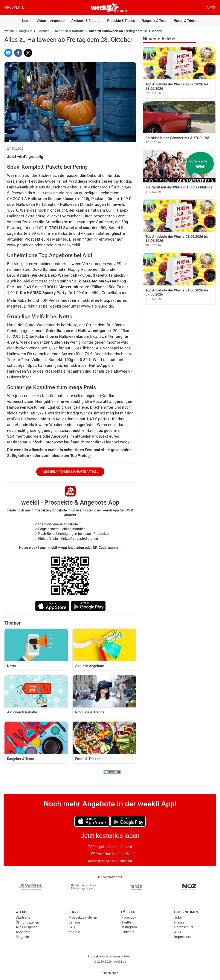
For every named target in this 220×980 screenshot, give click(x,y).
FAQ (72, 927)
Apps (211, 7)
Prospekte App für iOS (110, 854)
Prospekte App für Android (110, 847)
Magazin (123, 11)
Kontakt (74, 932)
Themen (43, 31)
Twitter (127, 922)
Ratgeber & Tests (155, 21)
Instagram (129, 927)
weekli (9, 31)
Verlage (74, 922)
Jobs (178, 917)
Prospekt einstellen (83, 917)
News (26, 21)
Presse (179, 922)
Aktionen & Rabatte (86, 21)
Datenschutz (184, 927)
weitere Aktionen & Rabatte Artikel (70, 472)
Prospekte (15, 7)
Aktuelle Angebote (51, 21)
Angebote (23, 932)
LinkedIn (128, 932)
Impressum (183, 937)
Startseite (23, 917)
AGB (178, 932)
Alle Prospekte (26, 927)
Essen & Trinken (186, 21)
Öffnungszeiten (27, 922)
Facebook (129, 917)
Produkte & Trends (121, 21)
